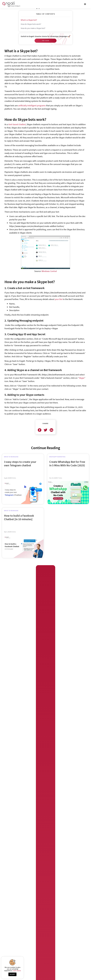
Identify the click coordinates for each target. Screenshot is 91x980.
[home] (11, 4)
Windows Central (49, 271)
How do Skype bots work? (31, 24)
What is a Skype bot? (29, 20)
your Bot (59, 299)
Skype (82, 378)
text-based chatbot (17, 124)
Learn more (17, 971)
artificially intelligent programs (32, 106)
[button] (85, 4)
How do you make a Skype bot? (33, 28)
